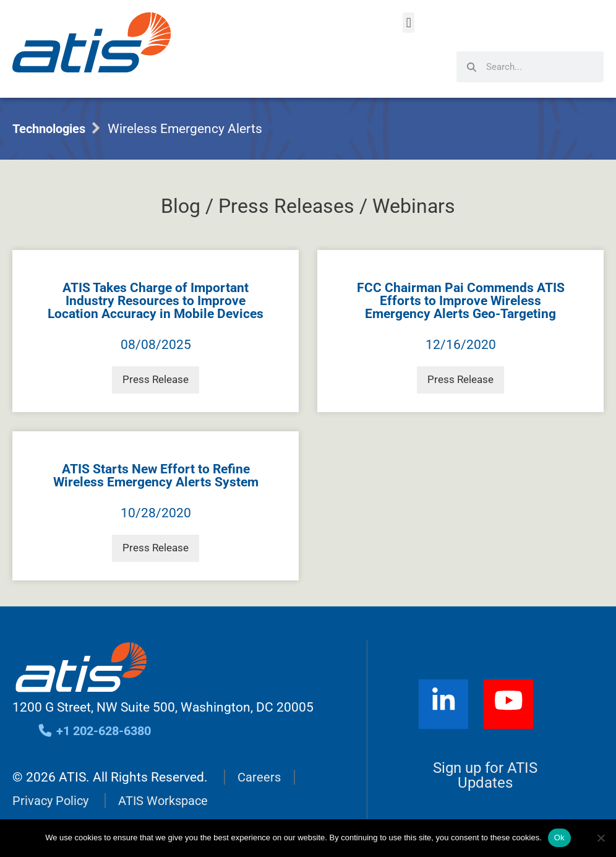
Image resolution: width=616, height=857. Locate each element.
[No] (601, 838)
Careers (260, 764)
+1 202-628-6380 (98, 718)
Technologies (52, 129)
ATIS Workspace (169, 788)
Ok (559, 838)
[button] (409, 23)
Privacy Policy (52, 788)
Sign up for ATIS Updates (485, 763)
